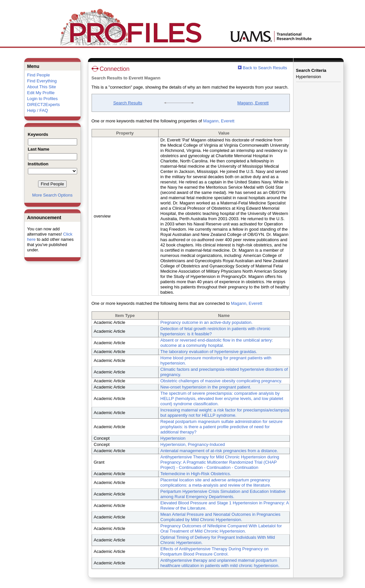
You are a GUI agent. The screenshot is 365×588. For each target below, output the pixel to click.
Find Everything (42, 81)
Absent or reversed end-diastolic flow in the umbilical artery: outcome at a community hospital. (217, 343)
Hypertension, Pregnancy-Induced (193, 444)
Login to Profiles (43, 99)
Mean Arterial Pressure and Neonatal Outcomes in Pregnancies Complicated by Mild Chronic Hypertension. (221, 517)
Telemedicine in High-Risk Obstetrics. (196, 474)
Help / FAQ (38, 110)
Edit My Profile (41, 93)
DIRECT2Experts (44, 105)
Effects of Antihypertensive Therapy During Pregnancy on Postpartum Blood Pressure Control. (215, 551)
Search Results (128, 103)
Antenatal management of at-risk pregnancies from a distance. (219, 451)
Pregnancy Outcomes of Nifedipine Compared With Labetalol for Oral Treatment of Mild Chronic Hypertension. (221, 528)
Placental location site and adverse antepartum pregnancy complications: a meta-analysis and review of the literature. (216, 483)
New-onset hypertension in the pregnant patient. (206, 387)
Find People (39, 75)
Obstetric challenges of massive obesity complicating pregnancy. (221, 381)
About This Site (42, 87)
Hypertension (173, 438)
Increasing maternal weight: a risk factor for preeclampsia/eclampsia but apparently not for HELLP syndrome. (225, 413)
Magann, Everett (253, 103)
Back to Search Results (263, 68)
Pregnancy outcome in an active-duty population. (207, 322)
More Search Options (52, 195)
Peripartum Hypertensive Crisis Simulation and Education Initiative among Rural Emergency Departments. (223, 494)
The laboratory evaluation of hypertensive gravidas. (209, 352)
